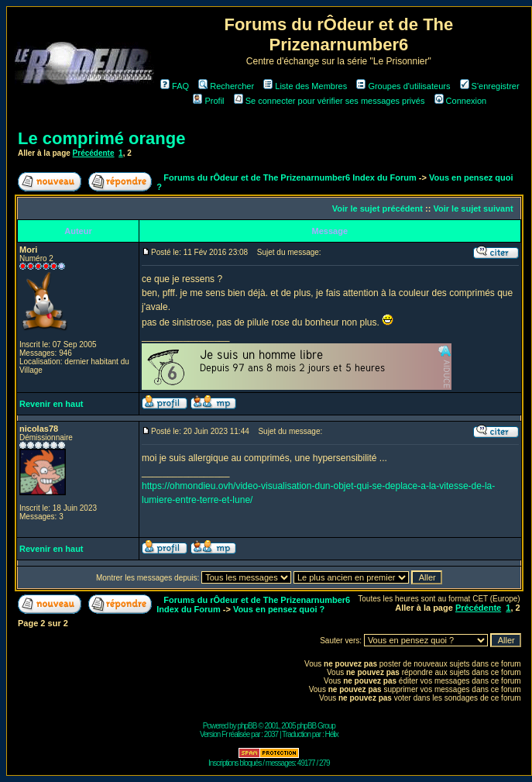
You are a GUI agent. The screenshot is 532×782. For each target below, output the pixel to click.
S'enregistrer (490, 86)
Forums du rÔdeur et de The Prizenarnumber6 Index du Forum (290, 177)
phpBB (247, 726)
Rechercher (226, 86)
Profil (208, 101)
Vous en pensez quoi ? (279, 609)
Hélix (332, 734)
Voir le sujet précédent (378, 208)
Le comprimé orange (101, 138)
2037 (271, 734)
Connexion (461, 101)
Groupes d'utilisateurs (403, 86)
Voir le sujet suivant (473, 208)
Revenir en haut (51, 404)
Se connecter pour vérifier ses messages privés (329, 101)
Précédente (94, 153)
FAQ (175, 86)
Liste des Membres (305, 86)
